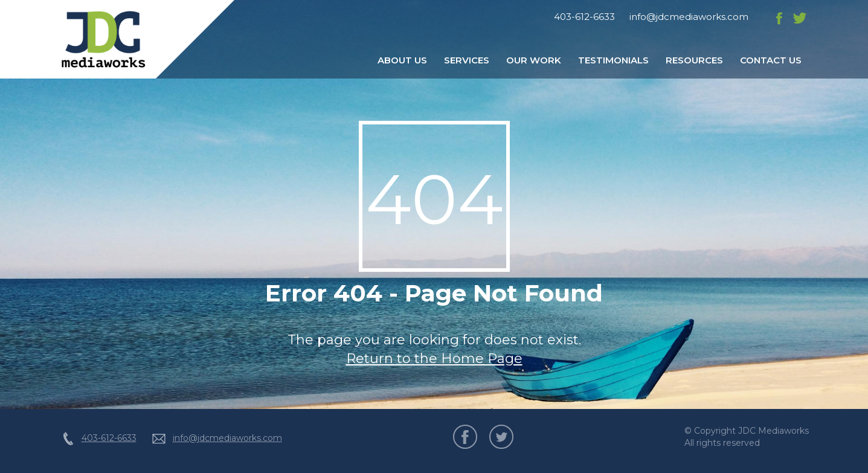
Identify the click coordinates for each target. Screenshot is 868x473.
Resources (694, 60)
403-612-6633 (584, 17)
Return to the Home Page (434, 359)
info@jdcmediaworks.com (689, 17)
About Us (402, 60)
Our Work (534, 60)
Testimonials (613, 60)
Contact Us (771, 60)
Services (467, 60)
